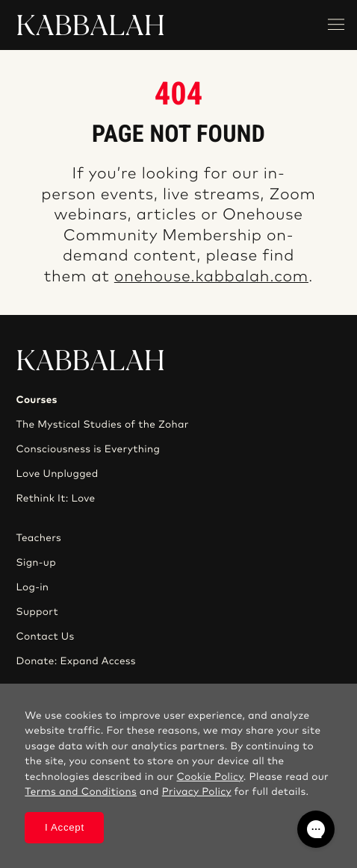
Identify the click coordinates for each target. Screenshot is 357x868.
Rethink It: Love (55, 499)
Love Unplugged (57, 474)
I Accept (65, 827)
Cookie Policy (209, 777)
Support (37, 612)
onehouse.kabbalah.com (211, 277)
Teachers (38, 538)
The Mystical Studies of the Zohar (102, 425)
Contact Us (45, 637)
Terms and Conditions (81, 792)
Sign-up (35, 563)
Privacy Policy (197, 792)
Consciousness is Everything (88, 449)
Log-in (32, 587)
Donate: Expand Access (75, 661)
